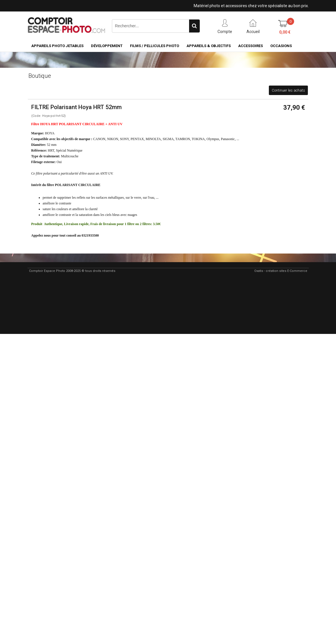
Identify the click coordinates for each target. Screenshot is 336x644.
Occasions (281, 46)
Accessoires (250, 46)
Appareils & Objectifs (209, 46)
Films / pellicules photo (155, 46)
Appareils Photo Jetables (57, 46)
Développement (107, 46)
